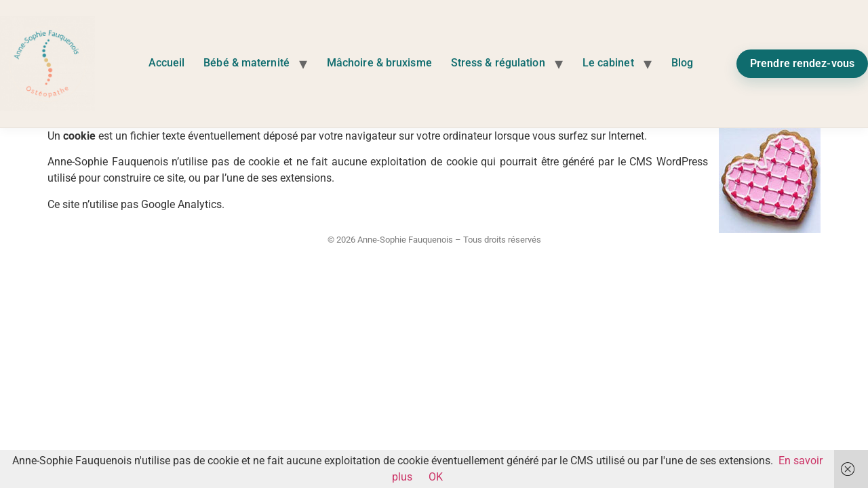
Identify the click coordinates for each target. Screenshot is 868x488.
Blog (682, 63)
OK (436, 477)
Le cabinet (608, 63)
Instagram (719, 60)
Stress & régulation (498, 63)
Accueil (167, 63)
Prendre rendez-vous (802, 63)
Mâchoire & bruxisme (379, 63)
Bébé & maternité (246, 63)
